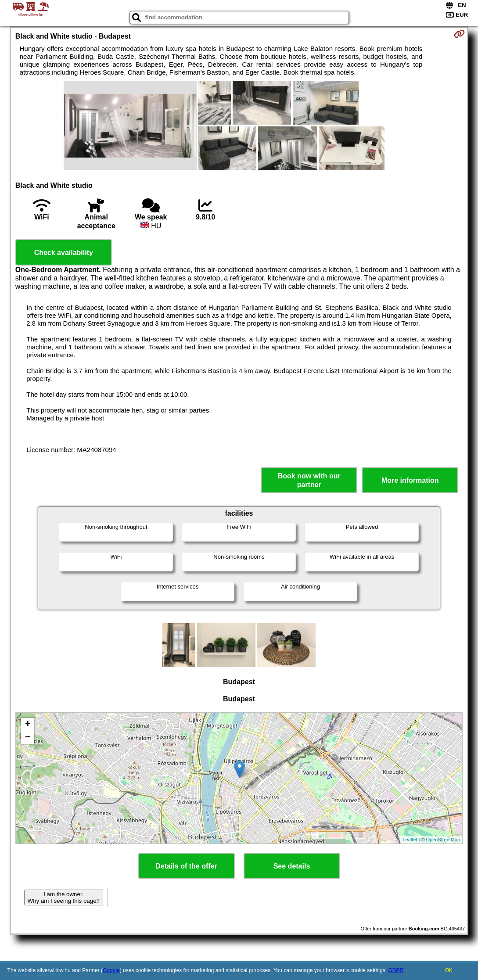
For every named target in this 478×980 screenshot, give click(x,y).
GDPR (396, 970)
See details (292, 866)
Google (111, 970)
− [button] (28, 738)
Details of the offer (186, 866)
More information (410, 480)
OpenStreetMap (443, 840)
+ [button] (28, 725)
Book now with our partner (309, 480)
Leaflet (410, 840)
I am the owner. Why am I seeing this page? (64, 897)
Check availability (64, 253)
